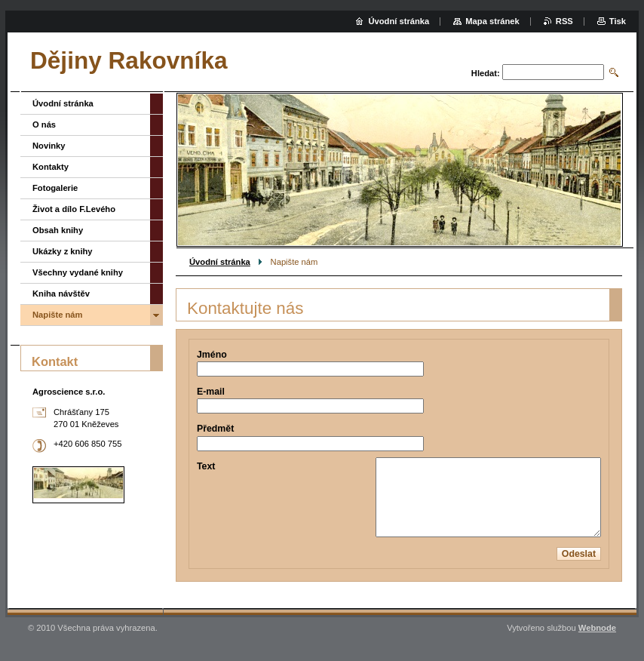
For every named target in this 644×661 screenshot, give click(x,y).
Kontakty (51, 167)
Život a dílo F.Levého (74, 209)
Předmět (215, 429)
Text (206, 466)
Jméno (212, 355)
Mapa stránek (492, 21)
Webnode (597, 628)
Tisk (618, 21)
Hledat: (486, 73)
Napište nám (58, 315)
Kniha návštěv (61, 294)
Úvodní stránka (220, 262)
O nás (44, 125)
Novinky (49, 146)
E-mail (211, 392)
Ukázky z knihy (63, 251)
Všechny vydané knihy (78, 272)
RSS (564, 21)
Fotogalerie (55, 188)
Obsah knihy (58, 230)
